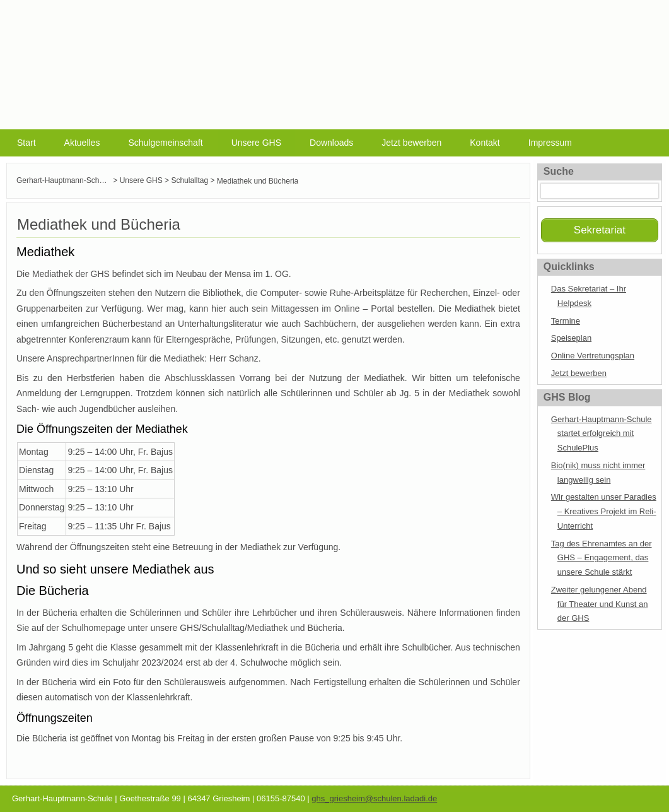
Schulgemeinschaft (165, 143)
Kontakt (485, 143)
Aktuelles (82, 143)
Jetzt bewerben (411, 143)
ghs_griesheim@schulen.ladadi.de (374, 798)
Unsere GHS (256, 143)
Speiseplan (571, 338)
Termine (566, 321)
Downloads (331, 143)
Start (26, 143)
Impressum (550, 143)
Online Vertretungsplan (593, 356)
